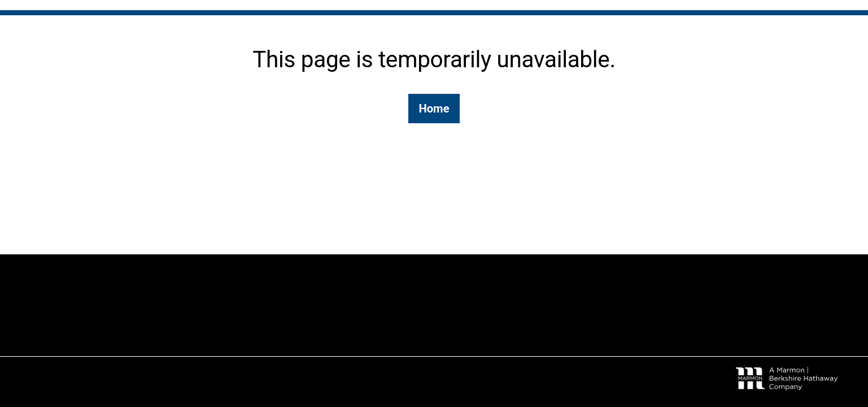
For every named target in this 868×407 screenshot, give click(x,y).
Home (434, 109)
